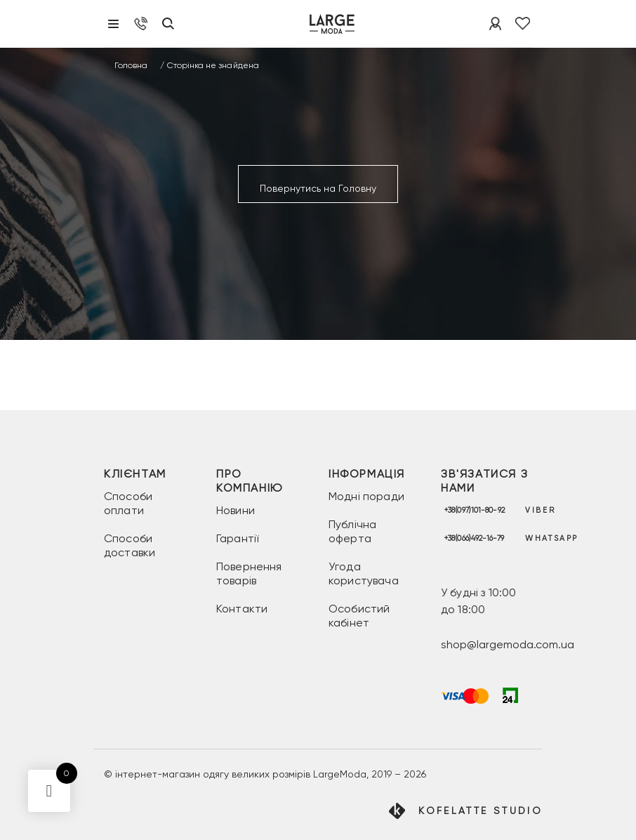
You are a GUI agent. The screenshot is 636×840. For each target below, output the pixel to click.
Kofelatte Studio (481, 811)
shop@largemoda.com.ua (508, 644)
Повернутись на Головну (318, 188)
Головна (131, 65)
